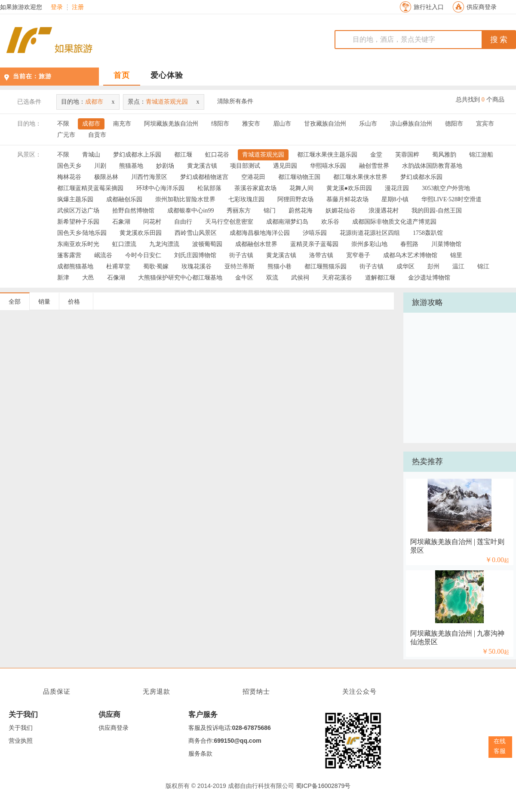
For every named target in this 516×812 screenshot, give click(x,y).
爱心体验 (167, 75)
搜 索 (499, 40)
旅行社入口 (429, 7)
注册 (78, 7)
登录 (57, 7)
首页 (122, 75)
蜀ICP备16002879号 (323, 786)
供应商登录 (482, 7)
